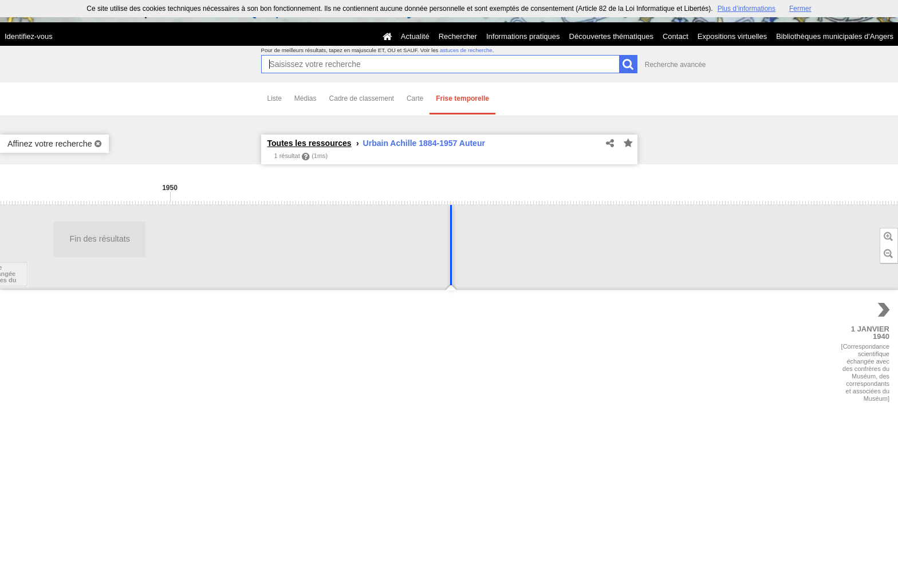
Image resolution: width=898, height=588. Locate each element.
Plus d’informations (747, 9)
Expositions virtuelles (732, 36)
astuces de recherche (466, 50)
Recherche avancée (676, 65)
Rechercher (458, 36)
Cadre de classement (362, 98)
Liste (275, 98)
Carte (415, 98)
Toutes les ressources (310, 143)
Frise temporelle (462, 98)
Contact (676, 36)
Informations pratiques (523, 36)
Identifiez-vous (29, 36)
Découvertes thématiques (611, 36)
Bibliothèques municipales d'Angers (835, 36)
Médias (306, 98)
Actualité (415, 36)
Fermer (800, 9)
